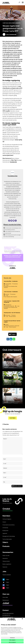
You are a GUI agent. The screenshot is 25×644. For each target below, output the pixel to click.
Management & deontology (9, 536)
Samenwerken (8, 552)
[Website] (9, 221)
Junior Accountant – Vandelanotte (11, 292)
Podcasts (6, 546)
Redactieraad (6, 600)
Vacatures (5, 567)
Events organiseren (7, 564)
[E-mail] (11, 221)
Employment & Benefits (15, 23)
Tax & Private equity (8, 394)
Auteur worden (6, 556)
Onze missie (5, 597)
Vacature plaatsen (7, 575)
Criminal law (5, 528)
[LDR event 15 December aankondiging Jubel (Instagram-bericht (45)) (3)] (13, 271)
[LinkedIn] (14, 221)
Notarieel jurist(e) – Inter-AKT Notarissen (12, 313)
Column (4, 522)
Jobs (4, 572)
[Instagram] (16, 221)
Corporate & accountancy (9, 525)
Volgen (8, 579)
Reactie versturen (18, 486)
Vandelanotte (13, 35)
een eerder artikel (8, 54)
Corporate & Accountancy (9, 360)
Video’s (5, 542)
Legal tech (5, 533)
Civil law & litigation (7, 519)
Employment (5, 531)
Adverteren (5, 558)
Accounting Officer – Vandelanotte (11, 281)
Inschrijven (13, 418)
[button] (23, 2)
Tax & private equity (7, 539)
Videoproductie (6, 561)
